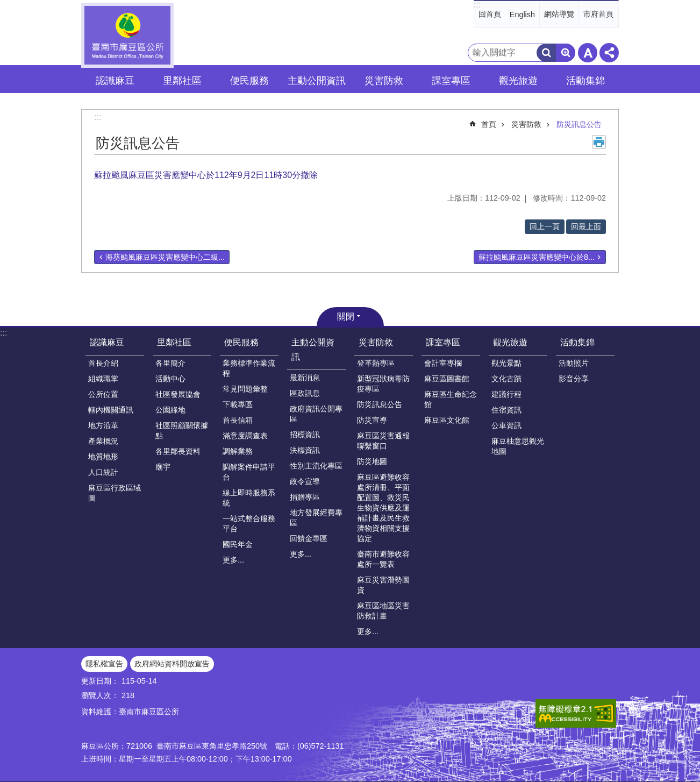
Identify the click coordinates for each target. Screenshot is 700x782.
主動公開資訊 (313, 350)
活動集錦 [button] (585, 81)
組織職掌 (103, 379)
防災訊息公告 (579, 124)
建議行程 (506, 394)
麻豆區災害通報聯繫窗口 (383, 441)
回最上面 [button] (586, 226)
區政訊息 (305, 393)
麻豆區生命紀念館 (451, 399)
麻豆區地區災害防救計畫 (383, 611)
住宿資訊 (506, 410)
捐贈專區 (305, 497)
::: (477, 5)
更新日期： (100, 681)
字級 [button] (588, 53)
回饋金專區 (309, 538)
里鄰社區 (174, 342)
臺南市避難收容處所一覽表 (383, 559)
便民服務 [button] (249, 81)
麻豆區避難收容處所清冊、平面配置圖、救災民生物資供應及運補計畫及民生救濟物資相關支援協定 (383, 508)
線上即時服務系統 (249, 498)
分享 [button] (609, 53)
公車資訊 (506, 425)
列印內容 (599, 142)
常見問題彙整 (245, 389)
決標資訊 (305, 450)
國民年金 (238, 544)
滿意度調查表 (245, 436)
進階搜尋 (566, 53)
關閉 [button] (346, 317)
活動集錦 (577, 342)
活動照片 (574, 363)
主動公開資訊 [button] (317, 81)
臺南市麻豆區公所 (127, 35)
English (522, 15)
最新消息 (305, 378)
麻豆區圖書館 (447, 379)
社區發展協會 (178, 394)
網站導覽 (559, 14)
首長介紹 (103, 363)
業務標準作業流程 (249, 368)
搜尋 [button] (546, 53)
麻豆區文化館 (447, 420)
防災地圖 (372, 461)
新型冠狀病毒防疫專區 (383, 384)
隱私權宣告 (104, 664)
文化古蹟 (506, 379)
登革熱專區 (376, 363)
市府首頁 (598, 14)
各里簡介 (170, 363)
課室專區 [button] (451, 81)
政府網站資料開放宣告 (172, 664)
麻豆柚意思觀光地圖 (518, 446)
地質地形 (103, 457)
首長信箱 (238, 420)
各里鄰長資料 (178, 451)
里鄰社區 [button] (182, 81)
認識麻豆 (107, 342)
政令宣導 (305, 481)
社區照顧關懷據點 (182, 431)
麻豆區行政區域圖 (115, 493)
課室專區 (443, 342)
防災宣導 (372, 420)
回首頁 (490, 14)
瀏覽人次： (100, 695)
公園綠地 (170, 410)
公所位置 (103, 394)
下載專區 (238, 404)
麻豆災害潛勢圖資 (383, 585)
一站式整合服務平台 (249, 524)
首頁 (489, 124)
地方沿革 (103, 425)
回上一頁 (545, 226)
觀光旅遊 (510, 342)
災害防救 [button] (384, 81)
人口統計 (103, 472)
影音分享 (574, 379)
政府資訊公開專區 (316, 414)
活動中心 (170, 379)
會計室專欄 (443, 363)
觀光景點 (506, 363)
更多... (233, 560)
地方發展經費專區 (316, 518)
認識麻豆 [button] (115, 81)
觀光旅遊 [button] (518, 81)
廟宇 (163, 467)
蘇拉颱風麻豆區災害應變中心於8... (537, 257)
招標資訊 (305, 435)
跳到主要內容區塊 (6, 6)
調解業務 (238, 451)
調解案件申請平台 (249, 472)
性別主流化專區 (316, 466)
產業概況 (103, 441)
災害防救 (526, 124)
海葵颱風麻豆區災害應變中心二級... (165, 257)
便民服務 (241, 342)
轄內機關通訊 (111, 410)
